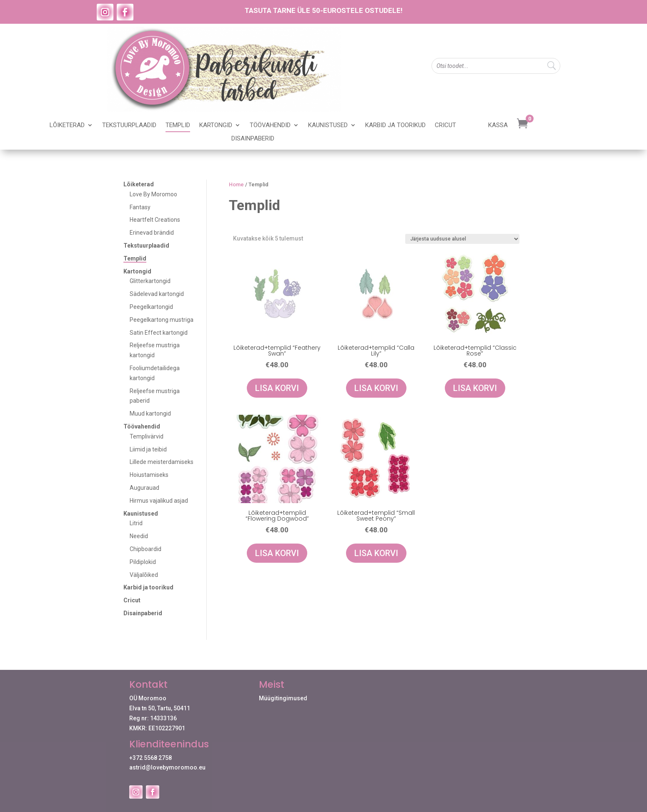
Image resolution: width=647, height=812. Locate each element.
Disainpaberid (253, 139)
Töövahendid (270, 125)
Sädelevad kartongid (157, 294)
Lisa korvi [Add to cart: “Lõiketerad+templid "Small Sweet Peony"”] (376, 553)
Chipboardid (145, 549)
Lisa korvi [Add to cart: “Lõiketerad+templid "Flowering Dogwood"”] (277, 553)
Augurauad (144, 488)
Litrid (136, 523)
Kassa (498, 125)
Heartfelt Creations (155, 220)
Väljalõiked (144, 575)
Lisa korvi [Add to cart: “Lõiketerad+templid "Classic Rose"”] (475, 388)
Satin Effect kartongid (159, 333)
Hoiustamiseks (149, 475)
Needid (139, 536)
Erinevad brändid (152, 233)
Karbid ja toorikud (395, 125)
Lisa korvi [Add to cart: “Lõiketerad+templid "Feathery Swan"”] (277, 388)
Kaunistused (328, 125)
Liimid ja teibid (148, 449)
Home (236, 184)
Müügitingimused (283, 698)
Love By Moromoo (153, 194)
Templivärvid (147, 436)
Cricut (445, 125)
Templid (178, 125)
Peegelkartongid (151, 307)
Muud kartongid (150, 414)
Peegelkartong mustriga (162, 320)
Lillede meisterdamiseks (162, 462)
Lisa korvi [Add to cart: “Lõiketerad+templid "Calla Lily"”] (376, 388)
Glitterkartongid (150, 281)
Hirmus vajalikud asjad (159, 501)
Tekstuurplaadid (129, 125)
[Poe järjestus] (462, 239)
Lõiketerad (67, 125)
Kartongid (216, 125)
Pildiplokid (143, 562)
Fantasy (140, 207)
